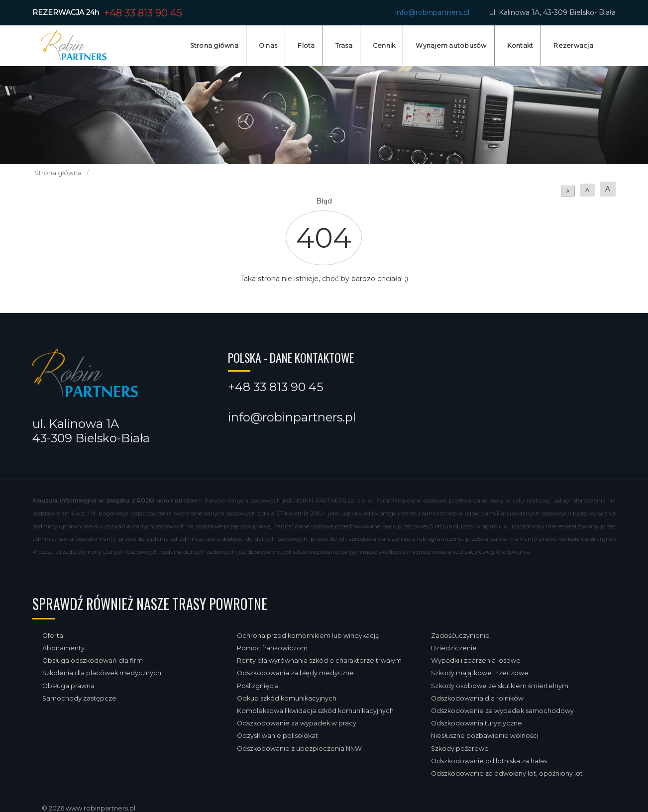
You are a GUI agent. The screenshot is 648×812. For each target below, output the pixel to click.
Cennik (384, 46)
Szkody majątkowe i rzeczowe (480, 673)
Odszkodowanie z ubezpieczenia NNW (299, 749)
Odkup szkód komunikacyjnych (287, 698)
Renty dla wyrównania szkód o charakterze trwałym (319, 660)
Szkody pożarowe (460, 749)
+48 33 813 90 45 (143, 13)
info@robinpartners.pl (432, 12)
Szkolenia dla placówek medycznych (102, 673)
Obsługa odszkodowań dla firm (93, 660)
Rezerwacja (573, 46)
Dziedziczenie (454, 648)
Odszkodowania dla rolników (477, 698)
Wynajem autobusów (451, 46)
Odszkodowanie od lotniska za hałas (489, 761)
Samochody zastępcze (79, 698)
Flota (306, 46)
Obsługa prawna (68, 686)
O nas (268, 46)
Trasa (344, 46)
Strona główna (214, 46)
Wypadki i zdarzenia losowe (476, 660)
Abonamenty (63, 648)
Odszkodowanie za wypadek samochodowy (502, 711)
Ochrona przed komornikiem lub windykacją (308, 636)
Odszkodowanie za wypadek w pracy (297, 723)
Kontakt (520, 46)
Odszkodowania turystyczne (477, 723)
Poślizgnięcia (258, 686)
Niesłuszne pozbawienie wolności (485, 736)
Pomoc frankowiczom (272, 648)
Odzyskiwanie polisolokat (277, 736)
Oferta (53, 636)
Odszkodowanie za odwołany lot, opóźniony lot (507, 773)
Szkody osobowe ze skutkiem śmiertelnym (500, 686)
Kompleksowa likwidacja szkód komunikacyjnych (315, 711)
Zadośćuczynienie (460, 636)
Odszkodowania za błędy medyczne (295, 673)
